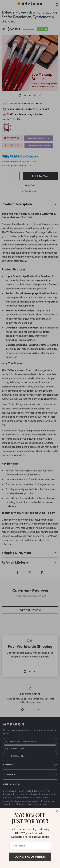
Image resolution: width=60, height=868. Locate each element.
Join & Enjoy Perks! (30, 857)
